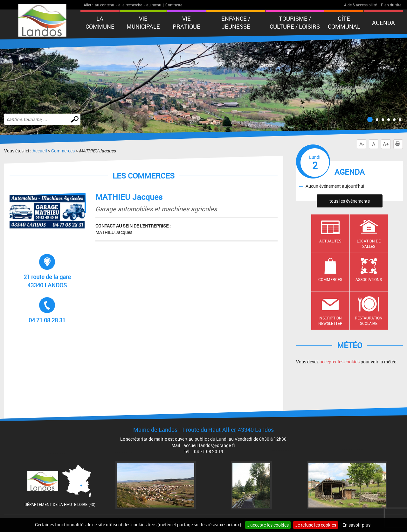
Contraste (174, 5)
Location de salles (369, 244)
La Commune (100, 22)
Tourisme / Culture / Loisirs (295, 22)
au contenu (104, 5)
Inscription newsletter (330, 321)
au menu (154, 5)
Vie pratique (186, 22)
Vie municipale (143, 22)
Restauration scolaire (369, 321)
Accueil (40, 151)
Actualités (330, 241)
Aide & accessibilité (360, 5)
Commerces (63, 151)
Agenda (383, 23)
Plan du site (391, 5)
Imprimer (399, 144)
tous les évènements (350, 201)
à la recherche (130, 5)
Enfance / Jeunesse (236, 22)
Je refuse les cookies (316, 525)
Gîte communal (344, 22)
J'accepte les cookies (268, 525)
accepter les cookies (340, 362)
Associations (369, 279)
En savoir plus (356, 525)
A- (362, 144)
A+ (386, 144)
